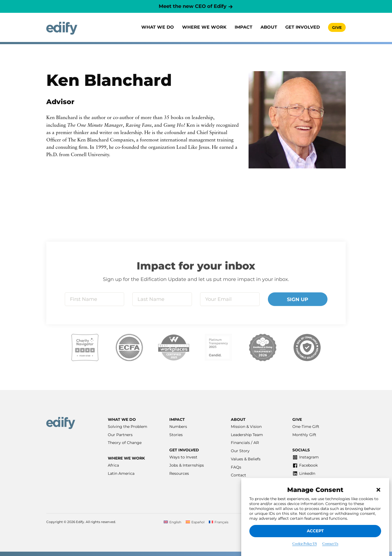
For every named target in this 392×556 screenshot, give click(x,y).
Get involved (303, 27)
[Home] (62, 28)
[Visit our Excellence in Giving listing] (263, 347)
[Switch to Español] (195, 522)
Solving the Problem (128, 427)
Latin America (121, 473)
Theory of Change (125, 443)
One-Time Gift (306, 427)
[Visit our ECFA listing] (129, 347)
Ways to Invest (183, 457)
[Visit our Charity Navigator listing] (85, 347)
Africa (113, 465)
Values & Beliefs (246, 459)
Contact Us (330, 544)
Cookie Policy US (305, 544)
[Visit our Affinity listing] (307, 347)
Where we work (204, 27)
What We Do (158, 27)
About (269, 27)
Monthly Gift (304, 435)
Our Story (240, 451)
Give (337, 28)
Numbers (178, 427)
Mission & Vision (246, 427)
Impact (244, 27)
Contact (238, 475)
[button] (378, 490)
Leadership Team (247, 435)
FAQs (236, 467)
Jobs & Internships (187, 465)
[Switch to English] (172, 522)
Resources (179, 473)
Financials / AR (245, 443)
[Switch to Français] (219, 522)
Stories (176, 435)
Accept (315, 531)
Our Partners (120, 435)
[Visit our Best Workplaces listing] (174, 347)
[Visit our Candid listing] (218, 347)
